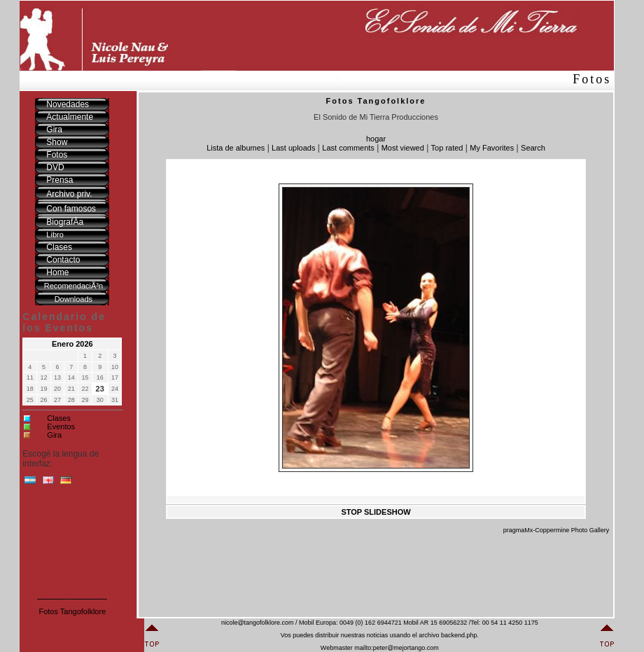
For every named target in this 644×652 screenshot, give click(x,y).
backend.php (459, 635)
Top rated (447, 148)
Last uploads (293, 148)
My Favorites (492, 148)
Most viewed (403, 148)
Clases (59, 418)
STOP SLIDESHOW (376, 512)
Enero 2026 (72, 344)
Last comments (348, 148)
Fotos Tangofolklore (72, 611)
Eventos (61, 426)
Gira (54, 435)
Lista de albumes (236, 148)
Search (533, 148)
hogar (376, 139)
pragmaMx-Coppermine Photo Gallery (556, 530)
